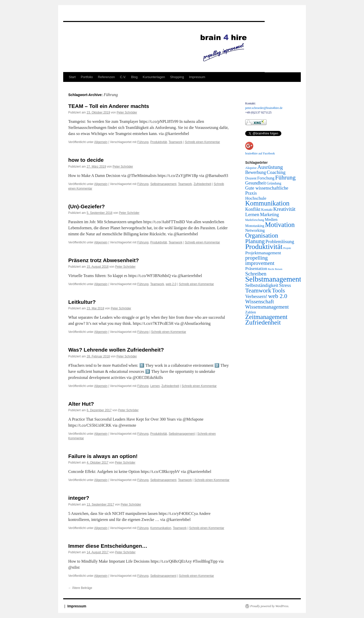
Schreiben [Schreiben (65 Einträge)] (256, 274)
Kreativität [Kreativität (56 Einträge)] (284, 209)
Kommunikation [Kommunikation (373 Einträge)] (267, 203)
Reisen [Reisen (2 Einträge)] (279, 269)
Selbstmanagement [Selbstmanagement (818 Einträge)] (273, 279)
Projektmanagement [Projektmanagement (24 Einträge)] (263, 253)
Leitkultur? (82, 302)
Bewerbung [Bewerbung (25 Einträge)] (256, 172)
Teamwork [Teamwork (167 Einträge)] (258, 290)
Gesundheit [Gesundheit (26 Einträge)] (256, 183)
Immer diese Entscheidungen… (108, 546)
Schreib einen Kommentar (202, 142)
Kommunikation (161, 528)
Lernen (155, 386)
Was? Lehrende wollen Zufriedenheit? (116, 350)
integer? (79, 498)
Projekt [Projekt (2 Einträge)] (287, 248)
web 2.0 (171, 284)
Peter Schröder (127, 112)
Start (72, 77)
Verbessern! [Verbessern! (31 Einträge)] (256, 296)
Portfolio (87, 77)
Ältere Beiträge (80, 588)
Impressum (197, 77)
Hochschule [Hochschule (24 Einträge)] (256, 198)
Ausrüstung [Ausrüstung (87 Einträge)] (270, 167)
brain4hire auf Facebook (260, 153)
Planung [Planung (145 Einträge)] (255, 241)
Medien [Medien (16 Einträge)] (271, 220)
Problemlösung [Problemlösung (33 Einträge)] (280, 242)
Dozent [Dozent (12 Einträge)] (251, 178)
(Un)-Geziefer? (87, 206)
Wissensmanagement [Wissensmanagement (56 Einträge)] (267, 307)
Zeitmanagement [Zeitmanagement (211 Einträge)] (266, 317)
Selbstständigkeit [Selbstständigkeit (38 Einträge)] (262, 285)
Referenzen (106, 77)
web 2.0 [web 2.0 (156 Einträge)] (278, 296)
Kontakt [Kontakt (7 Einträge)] (267, 210)
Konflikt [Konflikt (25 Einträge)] (253, 209)
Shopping (177, 77)
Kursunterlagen (154, 77)
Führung (143, 142)
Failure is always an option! (103, 456)
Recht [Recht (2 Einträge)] (271, 269)
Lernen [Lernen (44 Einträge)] (252, 214)
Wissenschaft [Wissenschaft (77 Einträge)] (260, 302)
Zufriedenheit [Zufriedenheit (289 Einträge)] (263, 322)
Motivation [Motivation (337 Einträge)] (280, 225)
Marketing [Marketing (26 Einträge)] (270, 215)
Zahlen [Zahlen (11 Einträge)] (251, 312)
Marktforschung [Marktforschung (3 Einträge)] (255, 220)
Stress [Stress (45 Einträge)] (285, 285)
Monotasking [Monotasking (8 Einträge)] (255, 226)
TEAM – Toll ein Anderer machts (109, 106)
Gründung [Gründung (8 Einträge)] (274, 183)
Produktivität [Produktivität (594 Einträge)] (264, 247)
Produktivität (158, 142)
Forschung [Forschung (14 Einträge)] (266, 178)
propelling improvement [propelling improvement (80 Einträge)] (260, 260)
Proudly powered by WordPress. (270, 606)
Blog (134, 77)
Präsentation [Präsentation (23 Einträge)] (256, 268)
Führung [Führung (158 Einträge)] (285, 177)
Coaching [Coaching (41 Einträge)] (276, 172)
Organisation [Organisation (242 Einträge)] (262, 235)
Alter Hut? (81, 404)
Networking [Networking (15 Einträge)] (255, 231)
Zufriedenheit (202, 184)
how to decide (86, 160)
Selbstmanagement (163, 184)
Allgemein (101, 142)
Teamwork (176, 142)
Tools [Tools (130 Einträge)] (278, 290)
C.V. (123, 77)
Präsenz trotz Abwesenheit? (104, 260)
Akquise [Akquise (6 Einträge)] (251, 168)
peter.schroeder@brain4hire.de (264, 108)
